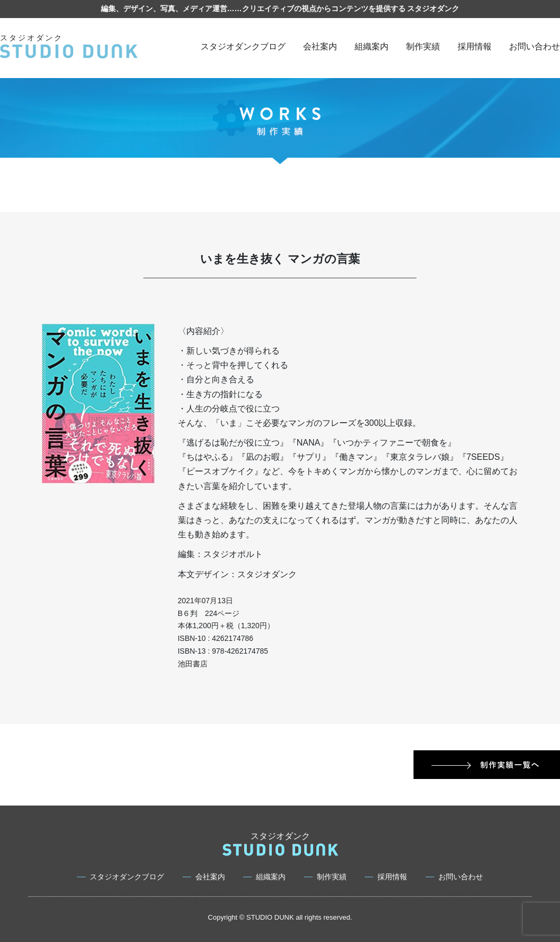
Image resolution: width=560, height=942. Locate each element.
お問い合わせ (535, 46)
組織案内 (372, 46)
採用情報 (475, 46)
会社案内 (320, 46)
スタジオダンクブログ (243, 46)
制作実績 (423, 46)
